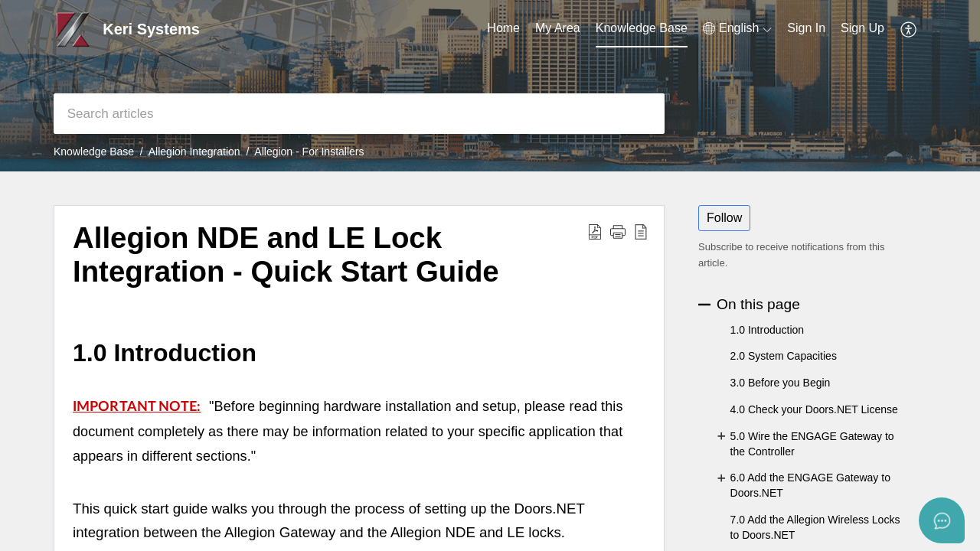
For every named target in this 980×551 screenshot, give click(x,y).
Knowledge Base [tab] (642, 28)
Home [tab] (503, 28)
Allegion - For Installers (309, 152)
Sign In (806, 28)
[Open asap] (942, 520)
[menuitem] (806, 29)
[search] (359, 114)
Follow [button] (724, 218)
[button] (737, 28)
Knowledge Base (94, 152)
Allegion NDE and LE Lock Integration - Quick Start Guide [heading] (286, 254)
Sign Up (862, 28)
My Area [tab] (558, 28)
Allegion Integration (194, 152)
